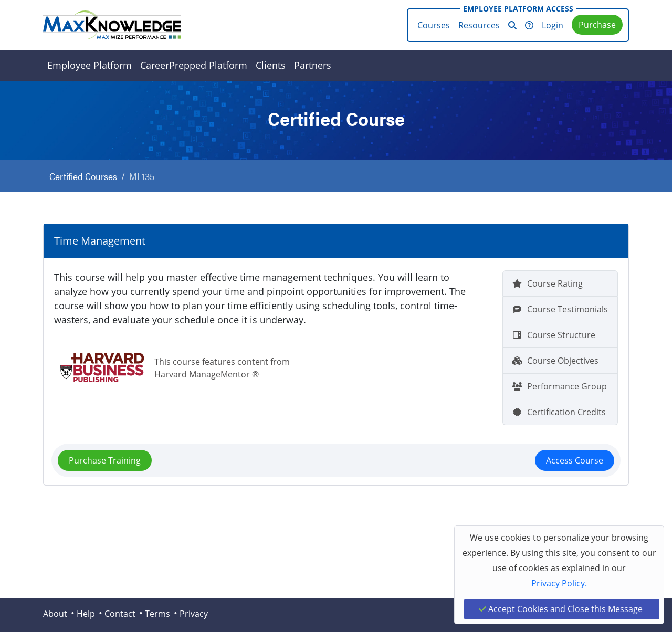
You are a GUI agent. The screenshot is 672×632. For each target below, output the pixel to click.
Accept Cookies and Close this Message (561, 609)
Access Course (575, 460)
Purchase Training (105, 460)
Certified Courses (83, 176)
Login (553, 25)
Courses (434, 25)
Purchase (597, 25)
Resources (479, 25)
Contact (120, 614)
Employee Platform (90, 65)
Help (86, 614)
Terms (157, 614)
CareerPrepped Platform (194, 65)
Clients (271, 65)
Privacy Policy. (559, 583)
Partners (313, 65)
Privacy (194, 614)
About (55, 614)
